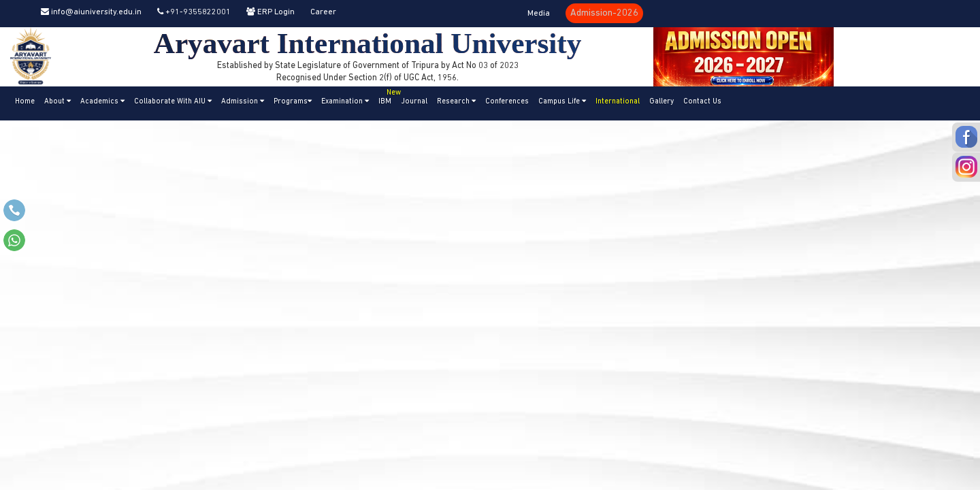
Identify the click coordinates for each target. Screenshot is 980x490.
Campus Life (562, 101)
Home (25, 102)
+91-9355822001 (194, 12)
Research (456, 101)
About (58, 101)
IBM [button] (387, 96)
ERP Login (271, 12)
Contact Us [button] (702, 102)
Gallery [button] (661, 102)
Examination (345, 101)
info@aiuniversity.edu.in (91, 12)
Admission (243, 101)
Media (539, 14)
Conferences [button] (507, 102)
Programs (293, 101)
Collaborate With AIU (173, 101)
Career (323, 12)
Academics (102, 101)
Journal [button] (414, 102)
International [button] (618, 102)
